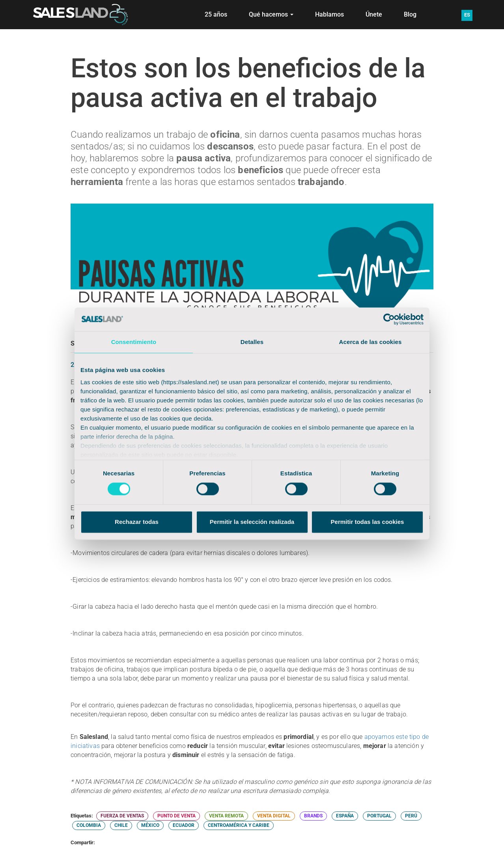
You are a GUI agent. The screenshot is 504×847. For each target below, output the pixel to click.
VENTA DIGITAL (274, 816)
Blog (410, 14)
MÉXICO (150, 825)
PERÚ (411, 816)
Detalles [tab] (252, 342)
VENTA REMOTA (226, 816)
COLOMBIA (89, 825)
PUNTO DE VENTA (176, 816)
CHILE (121, 825)
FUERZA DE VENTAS (122, 816)
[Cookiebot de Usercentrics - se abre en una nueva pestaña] (389, 319)
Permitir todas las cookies (368, 522)
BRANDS (313, 816)
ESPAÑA (345, 816)
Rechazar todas (137, 522)
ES (467, 15)
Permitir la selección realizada (252, 522)
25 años (216, 14)
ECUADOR (184, 825)
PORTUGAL (379, 816)
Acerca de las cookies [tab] (371, 342)
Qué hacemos (271, 14)
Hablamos (329, 14)
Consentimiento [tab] (134, 342)
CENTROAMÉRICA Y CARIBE (239, 825)
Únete (374, 14)
